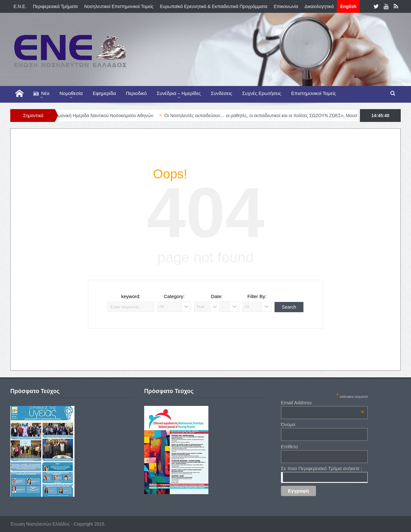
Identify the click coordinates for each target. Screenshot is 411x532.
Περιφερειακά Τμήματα (55, 6)
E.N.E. (20, 6)
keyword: (131, 296)
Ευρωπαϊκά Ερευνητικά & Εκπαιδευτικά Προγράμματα (214, 6)
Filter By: (257, 296)
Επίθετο (289, 446)
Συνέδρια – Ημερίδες (179, 93)
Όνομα (288, 424)
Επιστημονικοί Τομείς (314, 93)
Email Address (323, 403)
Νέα (41, 94)
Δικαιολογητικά (319, 6)
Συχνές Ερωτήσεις (262, 93)
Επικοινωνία (286, 6)
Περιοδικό (136, 93)
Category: (174, 296)
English (348, 6)
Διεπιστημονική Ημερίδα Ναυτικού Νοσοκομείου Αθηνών (102, 116)
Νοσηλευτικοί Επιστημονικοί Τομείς (119, 6)
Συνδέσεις (222, 93)
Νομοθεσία (71, 93)
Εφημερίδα (104, 93)
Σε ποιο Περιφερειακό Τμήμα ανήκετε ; (322, 468)
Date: (217, 296)
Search (289, 307)
